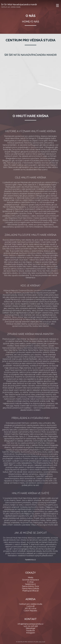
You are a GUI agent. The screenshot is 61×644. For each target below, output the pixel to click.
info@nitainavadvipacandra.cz (31, 624)
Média (31, 578)
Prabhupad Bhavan (31, 591)
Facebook (30, 631)
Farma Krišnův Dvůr (30, 586)
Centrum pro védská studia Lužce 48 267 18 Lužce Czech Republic (31, 607)
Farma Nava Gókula (30, 589)
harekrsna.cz (30, 560)
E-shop (30, 582)
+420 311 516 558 (31, 626)
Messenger (31, 628)
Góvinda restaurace (30, 580)
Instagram (31, 633)
